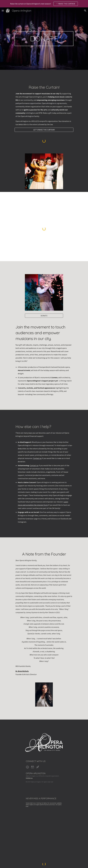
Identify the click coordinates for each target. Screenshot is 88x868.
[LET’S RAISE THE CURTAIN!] (44, 130)
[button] (3, 11)
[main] (44, 39)
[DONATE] (44, 316)
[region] (44, 4)
